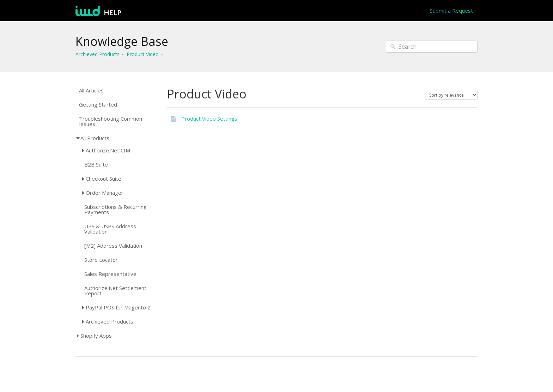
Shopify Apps (96, 336)
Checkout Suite (104, 179)
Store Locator (101, 260)
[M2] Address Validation (113, 246)
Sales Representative (110, 274)
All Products (95, 138)
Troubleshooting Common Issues (111, 121)
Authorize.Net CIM (108, 150)
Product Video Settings (209, 119)
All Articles (91, 91)
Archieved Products (98, 54)
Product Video (143, 54)
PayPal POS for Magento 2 (118, 307)
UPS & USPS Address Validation (110, 229)
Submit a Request (451, 11)
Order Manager (105, 193)
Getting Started (98, 105)
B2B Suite (96, 165)
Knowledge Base (122, 41)
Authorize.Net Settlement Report (115, 291)
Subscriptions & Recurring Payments (116, 210)
